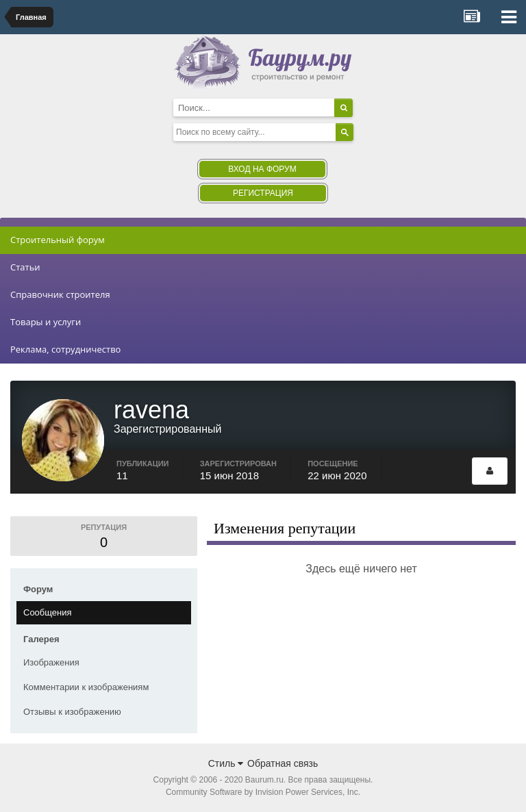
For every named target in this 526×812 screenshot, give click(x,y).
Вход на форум (262, 169)
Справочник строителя (60, 294)
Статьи (25, 267)
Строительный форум (58, 240)
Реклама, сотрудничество (65, 349)
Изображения (51, 662)
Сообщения (48, 612)
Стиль (226, 763)
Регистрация (263, 193)
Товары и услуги (46, 322)
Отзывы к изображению (72, 712)
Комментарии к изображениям (86, 687)
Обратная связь (283, 763)
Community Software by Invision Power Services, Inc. (263, 792)
